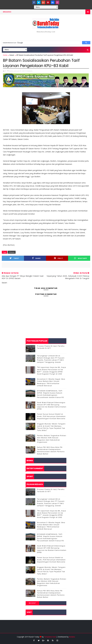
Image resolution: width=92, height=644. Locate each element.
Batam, (30, 71)
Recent (32, 603)
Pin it (58, 258)
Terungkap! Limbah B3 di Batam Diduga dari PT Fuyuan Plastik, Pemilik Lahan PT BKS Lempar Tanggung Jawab (51, 359)
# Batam (12, 252)
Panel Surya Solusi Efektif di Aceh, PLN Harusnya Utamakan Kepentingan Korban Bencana (51, 416)
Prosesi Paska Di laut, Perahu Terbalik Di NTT (51, 347)
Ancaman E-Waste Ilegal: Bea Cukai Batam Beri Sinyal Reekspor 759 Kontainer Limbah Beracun (51, 382)
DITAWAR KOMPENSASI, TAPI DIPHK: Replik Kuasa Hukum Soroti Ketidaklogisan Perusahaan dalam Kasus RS (50, 394)
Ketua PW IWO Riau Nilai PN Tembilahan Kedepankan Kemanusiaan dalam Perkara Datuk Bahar (51, 451)
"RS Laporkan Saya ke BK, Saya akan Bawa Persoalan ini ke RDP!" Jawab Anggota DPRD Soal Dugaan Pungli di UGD (52, 371)
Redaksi (72, 637)
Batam (12, 55)
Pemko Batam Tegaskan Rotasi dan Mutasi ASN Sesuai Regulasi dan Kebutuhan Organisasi (52, 439)
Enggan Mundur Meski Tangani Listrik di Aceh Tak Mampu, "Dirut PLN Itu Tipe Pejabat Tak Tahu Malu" (51, 427)
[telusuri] (41, 43)
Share (36, 258)
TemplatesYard (50, 637)
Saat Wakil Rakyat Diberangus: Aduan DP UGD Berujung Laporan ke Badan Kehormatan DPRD (52, 406)
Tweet (14, 258)
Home (5, 55)
